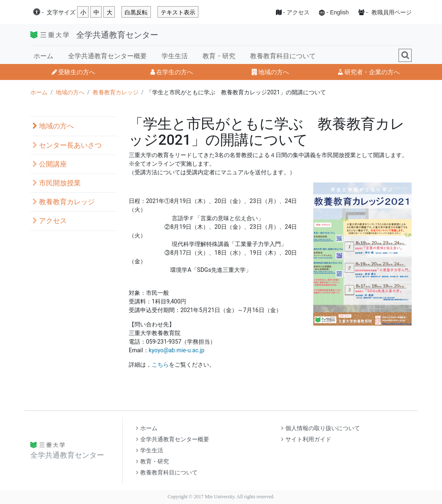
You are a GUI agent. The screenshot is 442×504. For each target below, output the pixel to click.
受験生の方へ (73, 72)
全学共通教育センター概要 (107, 56)
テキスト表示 (178, 12)
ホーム (43, 56)
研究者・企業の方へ (369, 72)
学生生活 (175, 56)
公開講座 (50, 164)
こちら (160, 365)
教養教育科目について (283, 56)
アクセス (298, 12)
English (339, 12)
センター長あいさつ (67, 145)
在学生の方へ (172, 72)
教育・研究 (219, 56)
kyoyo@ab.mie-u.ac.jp (177, 350)
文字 (61, 13)
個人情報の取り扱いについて (321, 428)
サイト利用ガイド (306, 439)
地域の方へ (270, 72)
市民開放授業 (57, 183)
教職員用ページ (392, 12)
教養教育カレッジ (116, 92)
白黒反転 (136, 12)
